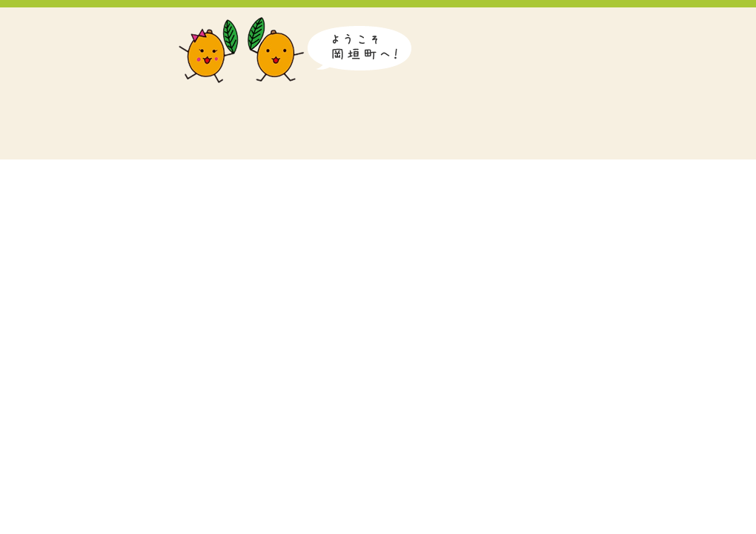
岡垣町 (78, 83)
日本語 (528, 26)
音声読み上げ (472, 26)
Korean (617, 26)
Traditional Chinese (710, 26)
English (573, 26)
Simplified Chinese (661, 26)
